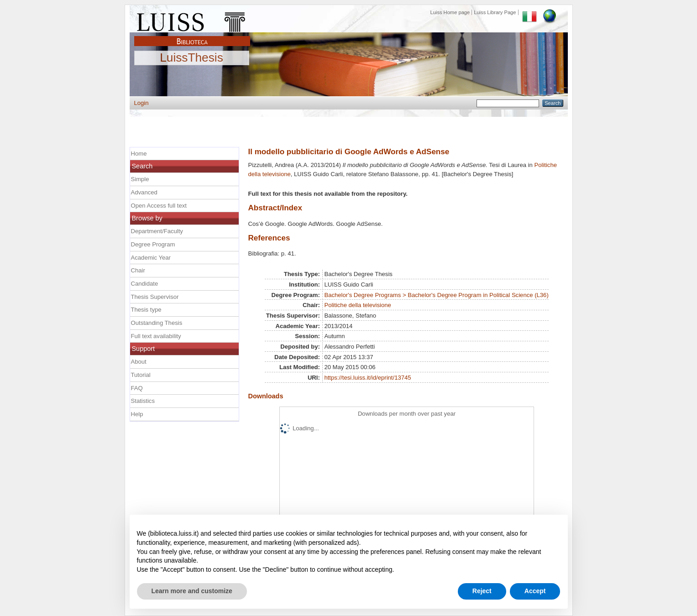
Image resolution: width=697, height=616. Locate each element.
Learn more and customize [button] (192, 591)
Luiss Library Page (495, 12)
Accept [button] (535, 591)
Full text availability (156, 336)
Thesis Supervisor (155, 297)
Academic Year (151, 258)
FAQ (137, 388)
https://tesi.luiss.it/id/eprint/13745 (367, 378)
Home (139, 154)
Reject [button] (482, 591)
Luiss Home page (450, 12)
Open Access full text (159, 206)
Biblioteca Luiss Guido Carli (192, 36)
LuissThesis (191, 58)
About (139, 362)
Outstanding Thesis (157, 323)
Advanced (144, 192)
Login (141, 103)
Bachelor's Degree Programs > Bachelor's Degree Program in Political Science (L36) (436, 295)
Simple (140, 179)
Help (137, 414)
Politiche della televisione (357, 305)
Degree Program (153, 244)
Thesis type (146, 310)
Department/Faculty (157, 231)
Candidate (145, 284)
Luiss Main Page (192, 20)
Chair (138, 270)
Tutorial (141, 375)
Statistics (143, 401)
